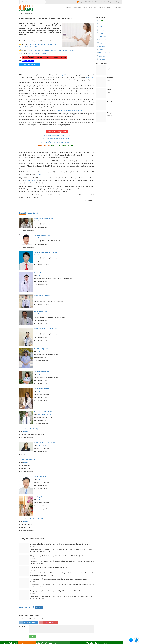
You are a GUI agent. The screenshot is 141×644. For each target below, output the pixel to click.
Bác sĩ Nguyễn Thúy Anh (41, 372)
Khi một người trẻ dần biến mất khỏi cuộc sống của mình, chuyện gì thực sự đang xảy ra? (59, 579)
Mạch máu (101, 56)
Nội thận (100, 43)
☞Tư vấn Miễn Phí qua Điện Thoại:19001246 (57, 135)
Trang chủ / (23, 14)
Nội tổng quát (102, 30)
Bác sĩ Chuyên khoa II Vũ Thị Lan (30, 429)
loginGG (49, 622)
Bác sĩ (85, 8)
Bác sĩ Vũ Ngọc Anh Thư (41, 389)
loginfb (29, 622)
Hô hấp (100, 27)
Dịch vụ (110, 8)
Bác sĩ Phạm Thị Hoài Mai (42, 349)
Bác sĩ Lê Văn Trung (40, 477)
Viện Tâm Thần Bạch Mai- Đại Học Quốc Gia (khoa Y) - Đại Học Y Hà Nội (50, 50)
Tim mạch (101, 59)
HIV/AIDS (109, 66)
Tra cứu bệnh (93, 8)
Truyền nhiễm (102, 40)
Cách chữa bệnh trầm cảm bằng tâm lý (69, 110)
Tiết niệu (100, 23)
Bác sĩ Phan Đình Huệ (41, 312)
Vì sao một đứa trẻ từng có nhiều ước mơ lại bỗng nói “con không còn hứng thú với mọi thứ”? (60, 544)
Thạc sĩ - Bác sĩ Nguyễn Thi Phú (44, 218)
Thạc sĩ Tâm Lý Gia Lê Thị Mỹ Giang (45, 443)
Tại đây (38, 174)
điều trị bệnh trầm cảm (65, 75)
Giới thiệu (95, 2)
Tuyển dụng (117, 8)
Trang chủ (68, 8)
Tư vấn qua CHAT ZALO (29, 64)
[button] (131, 640)
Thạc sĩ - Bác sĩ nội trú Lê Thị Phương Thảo (47, 328)
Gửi (33, 636)
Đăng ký (118, 2)
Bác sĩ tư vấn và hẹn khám (57, 132)
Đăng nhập (111, 2)
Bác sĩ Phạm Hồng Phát (28, 460)
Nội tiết (100, 49)
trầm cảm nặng (30, 180)
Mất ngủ (109, 113)
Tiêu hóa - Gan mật (104, 53)
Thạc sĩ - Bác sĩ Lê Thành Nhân (43, 412)
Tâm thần (41, 221)
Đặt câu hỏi (103, 2)
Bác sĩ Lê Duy (38, 273)
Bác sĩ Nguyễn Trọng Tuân (42, 235)
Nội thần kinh (42, 414)
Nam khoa (101, 46)
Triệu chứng (102, 8)
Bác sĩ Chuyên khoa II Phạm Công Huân (46, 252)
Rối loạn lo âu (111, 89)
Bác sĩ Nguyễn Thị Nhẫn (41, 497)
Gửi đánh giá (39, 607)
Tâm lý (46, 445)
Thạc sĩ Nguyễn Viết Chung (42, 296)
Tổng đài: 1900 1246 (84, 2)
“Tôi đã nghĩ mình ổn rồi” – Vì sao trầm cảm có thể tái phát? (49, 567)
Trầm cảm (29, 14)
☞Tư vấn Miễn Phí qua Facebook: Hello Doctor (57, 142)
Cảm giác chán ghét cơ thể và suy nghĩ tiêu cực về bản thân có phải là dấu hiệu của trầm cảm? (60, 556)
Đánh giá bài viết (27, 607)
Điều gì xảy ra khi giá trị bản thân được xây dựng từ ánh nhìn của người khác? (55, 591)
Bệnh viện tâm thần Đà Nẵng (37, 54)
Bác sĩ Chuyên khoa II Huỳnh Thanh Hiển (33, 519)
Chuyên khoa (77, 8)
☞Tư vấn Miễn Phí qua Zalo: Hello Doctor (57, 139)
